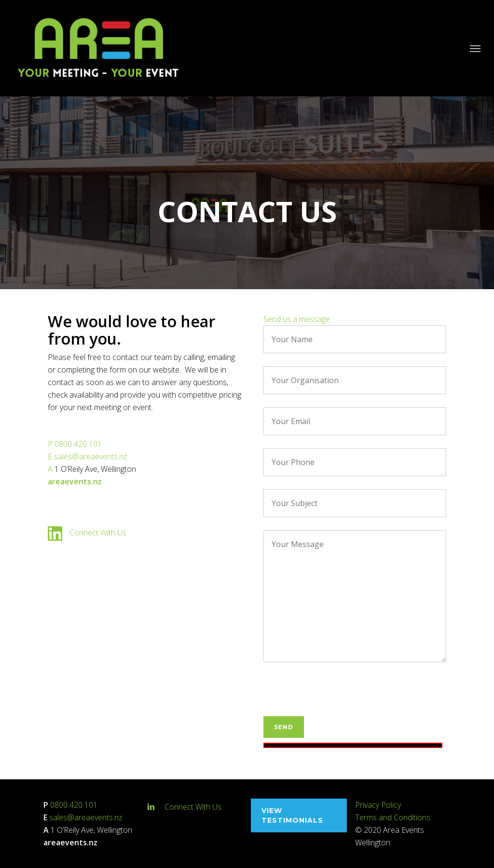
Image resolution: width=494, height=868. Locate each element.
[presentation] (337, 697)
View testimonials (292, 815)
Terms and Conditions (393, 817)
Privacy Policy (378, 805)
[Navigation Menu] (475, 48)
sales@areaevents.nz (91, 456)
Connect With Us (98, 533)
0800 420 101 (78, 444)
